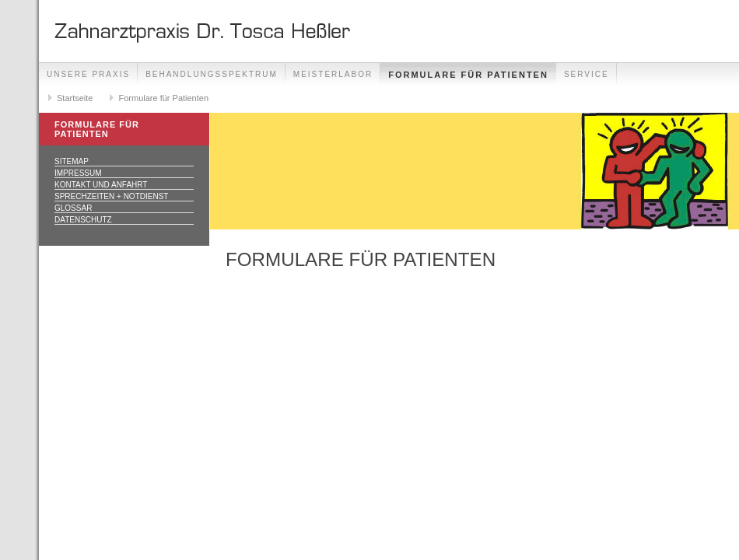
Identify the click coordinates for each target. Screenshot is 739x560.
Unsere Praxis (88, 74)
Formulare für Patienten (468, 75)
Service (587, 74)
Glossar (73, 208)
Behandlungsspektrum (212, 74)
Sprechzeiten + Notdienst (111, 196)
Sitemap (72, 161)
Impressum (78, 173)
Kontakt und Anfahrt (101, 185)
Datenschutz (83, 220)
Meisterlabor (333, 74)
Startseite (75, 98)
